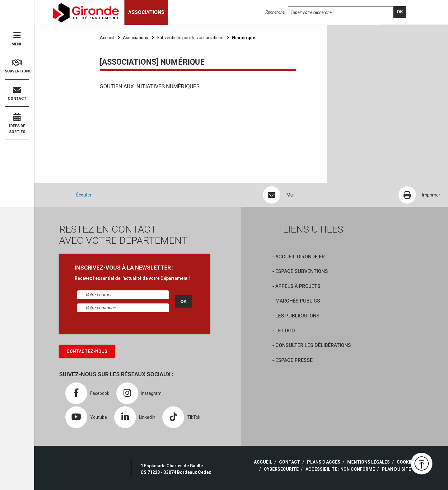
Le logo (285, 331)
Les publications (297, 316)
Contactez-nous (87, 351)
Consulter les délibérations (313, 345)
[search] (400, 12)
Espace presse (294, 360)
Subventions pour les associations (190, 38)
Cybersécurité (281, 469)
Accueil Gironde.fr (300, 257)
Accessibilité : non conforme (340, 469)
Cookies (406, 462)
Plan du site (396, 469)
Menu (17, 39)
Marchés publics (298, 301)
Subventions (17, 66)
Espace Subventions (302, 271)
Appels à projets (298, 286)
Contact (17, 93)
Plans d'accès (324, 462)
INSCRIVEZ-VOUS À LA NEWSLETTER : (124, 268)
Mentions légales (369, 462)
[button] (422, 464)
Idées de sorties (17, 123)
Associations (135, 38)
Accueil (107, 38)
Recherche (275, 12)
